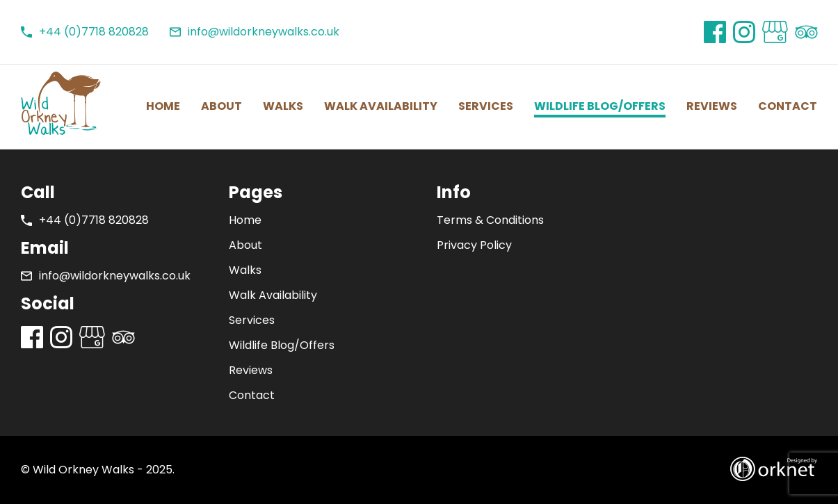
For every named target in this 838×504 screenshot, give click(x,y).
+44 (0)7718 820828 (85, 32)
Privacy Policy (474, 245)
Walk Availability (381, 106)
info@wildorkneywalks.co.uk (255, 32)
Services (486, 106)
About (221, 106)
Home (163, 106)
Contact (788, 106)
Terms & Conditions (490, 220)
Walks (283, 106)
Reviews (712, 106)
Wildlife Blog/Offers (600, 106)
